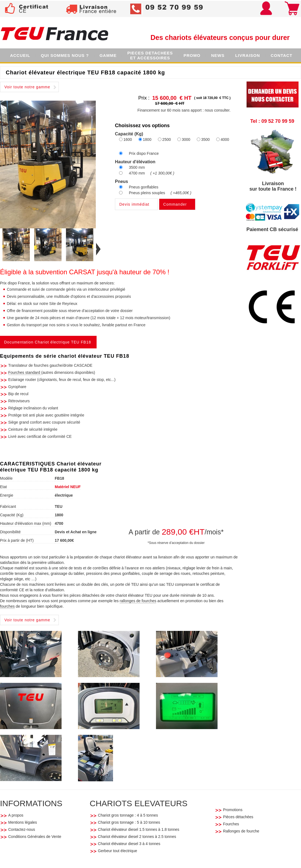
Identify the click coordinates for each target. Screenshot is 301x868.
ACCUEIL (20, 55)
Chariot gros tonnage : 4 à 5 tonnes (128, 815)
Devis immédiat (134, 204)
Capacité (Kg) (12, 515)
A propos (16, 815)
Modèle (6, 478)
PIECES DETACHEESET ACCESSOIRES (150, 55)
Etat (3, 487)
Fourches (231, 824)
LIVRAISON (248, 55)
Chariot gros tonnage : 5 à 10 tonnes (130, 822)
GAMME (108, 55)
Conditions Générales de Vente (35, 837)
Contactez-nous (22, 829)
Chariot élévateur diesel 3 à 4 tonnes (130, 844)
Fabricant (8, 506)
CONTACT (281, 55)
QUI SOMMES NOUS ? (65, 55)
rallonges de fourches (138, 601)
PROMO (192, 55)
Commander (175, 204)
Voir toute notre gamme (27, 87)
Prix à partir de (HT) (17, 540)
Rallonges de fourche (241, 831)
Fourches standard (25, 372)
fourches (7, 606)
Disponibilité (10, 532)
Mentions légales (23, 822)
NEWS (218, 55)
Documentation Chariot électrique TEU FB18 (48, 342)
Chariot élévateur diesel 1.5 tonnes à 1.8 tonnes (139, 829)
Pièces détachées (238, 817)
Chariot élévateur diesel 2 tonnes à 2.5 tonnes (137, 837)
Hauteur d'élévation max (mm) (26, 523)
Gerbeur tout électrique (118, 851)
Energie (7, 495)
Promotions (233, 810)
